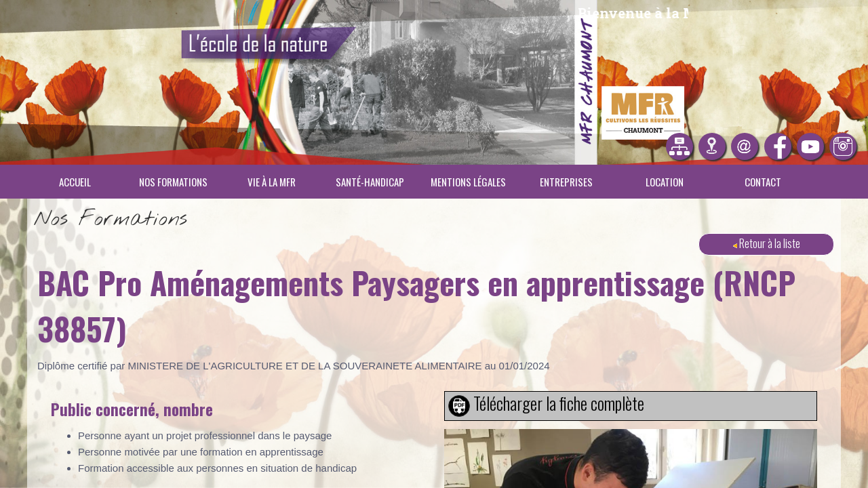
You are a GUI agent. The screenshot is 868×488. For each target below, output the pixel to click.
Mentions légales (468, 182)
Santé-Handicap (370, 182)
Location (665, 182)
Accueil (75, 182)
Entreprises (566, 182)
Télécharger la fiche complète (559, 403)
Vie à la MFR (272, 182)
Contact (763, 182)
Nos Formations (173, 182)
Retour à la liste (767, 243)
